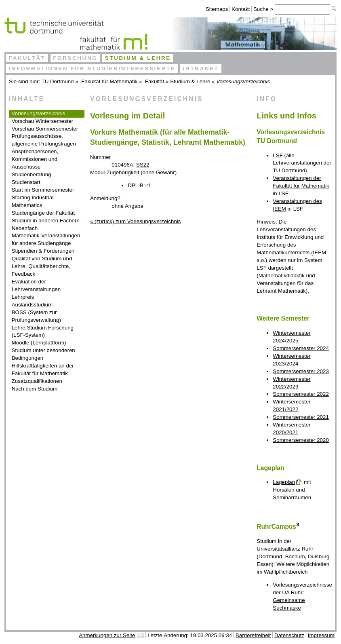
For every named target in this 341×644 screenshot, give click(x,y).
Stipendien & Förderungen (43, 251)
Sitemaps (217, 9)
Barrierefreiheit (253, 635)
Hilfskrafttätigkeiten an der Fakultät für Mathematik (43, 370)
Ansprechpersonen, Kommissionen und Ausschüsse (35, 159)
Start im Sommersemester (43, 190)
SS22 (143, 165)
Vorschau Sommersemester (45, 129)
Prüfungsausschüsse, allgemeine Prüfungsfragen (44, 140)
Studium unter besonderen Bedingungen (43, 354)
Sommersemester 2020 (301, 440)
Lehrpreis (23, 297)
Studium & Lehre (138, 58)
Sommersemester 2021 (301, 417)
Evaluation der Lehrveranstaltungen (36, 285)
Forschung (75, 58)
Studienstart (26, 182)
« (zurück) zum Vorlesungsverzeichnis (135, 221)
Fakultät (27, 58)
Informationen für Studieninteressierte (92, 69)
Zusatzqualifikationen (37, 381)
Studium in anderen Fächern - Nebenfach (47, 224)
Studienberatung (32, 174)
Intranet (201, 69)
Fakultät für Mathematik (109, 81)
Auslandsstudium (32, 305)
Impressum (321, 635)
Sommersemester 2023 (301, 371)
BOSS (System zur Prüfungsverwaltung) (36, 316)
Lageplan (284, 482)
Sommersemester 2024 (301, 348)
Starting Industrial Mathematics (33, 201)
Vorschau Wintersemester (43, 121)
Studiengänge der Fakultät (43, 213)
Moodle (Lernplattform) (39, 343)
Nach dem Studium (35, 389)
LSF (278, 155)
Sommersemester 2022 (301, 394)
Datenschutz (289, 635)
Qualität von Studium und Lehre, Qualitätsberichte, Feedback (42, 266)
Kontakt (241, 9)
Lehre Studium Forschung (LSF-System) (43, 332)
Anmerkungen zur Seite (107, 635)
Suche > (264, 9)
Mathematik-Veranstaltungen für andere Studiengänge (46, 239)
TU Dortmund (58, 81)
